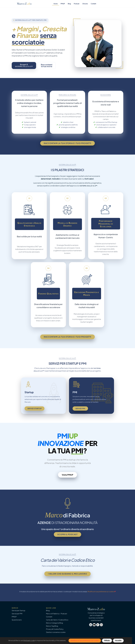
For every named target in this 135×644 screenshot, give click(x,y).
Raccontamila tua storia (47, 65)
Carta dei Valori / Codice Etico (57, 620)
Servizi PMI (80, 408)
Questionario (17, 620)
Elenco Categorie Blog (54, 623)
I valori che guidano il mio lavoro (67, 574)
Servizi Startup (35, 408)
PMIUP (63, 4)
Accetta (118, 640)
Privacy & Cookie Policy (55, 629)
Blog (69, 4)
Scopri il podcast (67, 534)
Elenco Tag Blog (52, 626)
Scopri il (24, 65)
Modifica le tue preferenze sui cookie (101, 592)
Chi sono (85, 4)
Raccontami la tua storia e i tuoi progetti (67, 143)
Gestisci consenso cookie (56, 632)
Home (56, 4)
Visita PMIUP (67, 475)
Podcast (77, 4)
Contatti (93, 4)
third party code (29, 640)
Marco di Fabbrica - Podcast (57, 614)
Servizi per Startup (18, 611)
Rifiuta (107, 640)
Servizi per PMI (17, 614)
